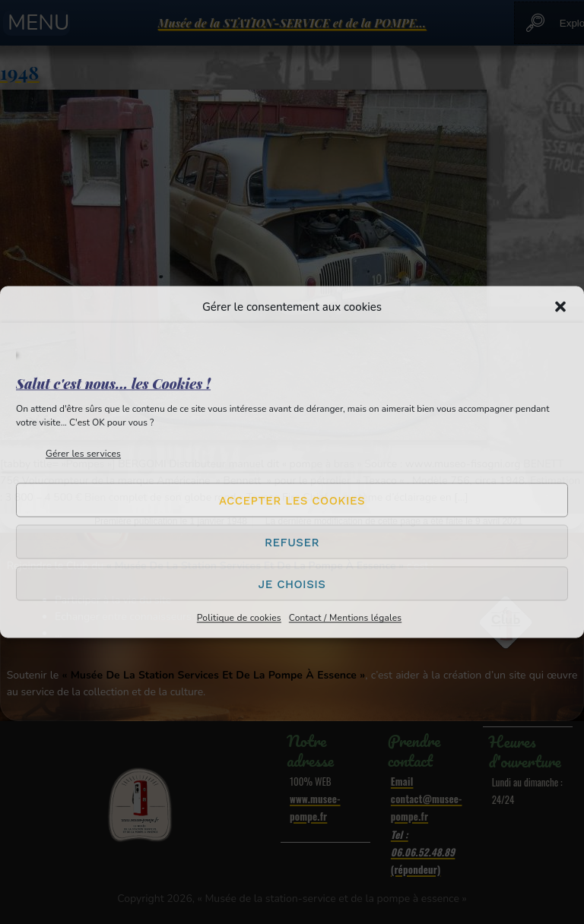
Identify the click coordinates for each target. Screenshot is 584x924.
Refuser (292, 542)
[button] (560, 307)
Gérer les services (83, 454)
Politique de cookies (239, 618)
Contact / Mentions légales (345, 618)
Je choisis (292, 584)
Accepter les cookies (292, 500)
